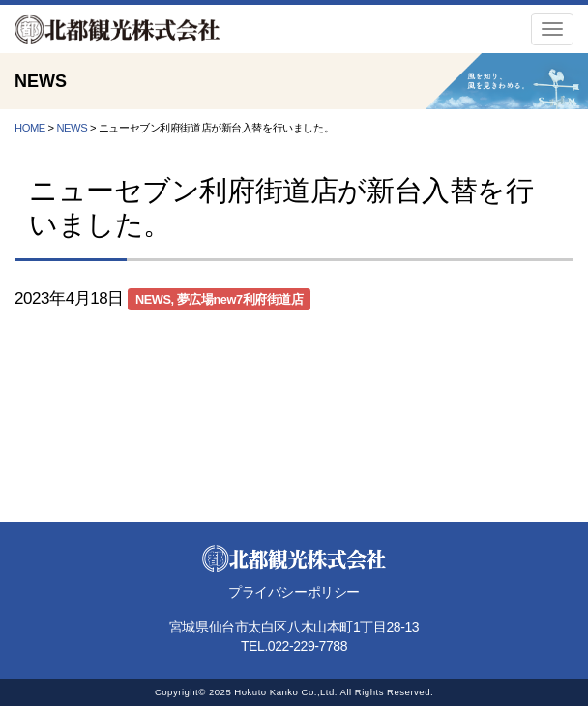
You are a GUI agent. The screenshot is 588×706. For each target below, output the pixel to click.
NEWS (153, 299)
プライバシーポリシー (294, 592)
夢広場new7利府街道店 (240, 299)
